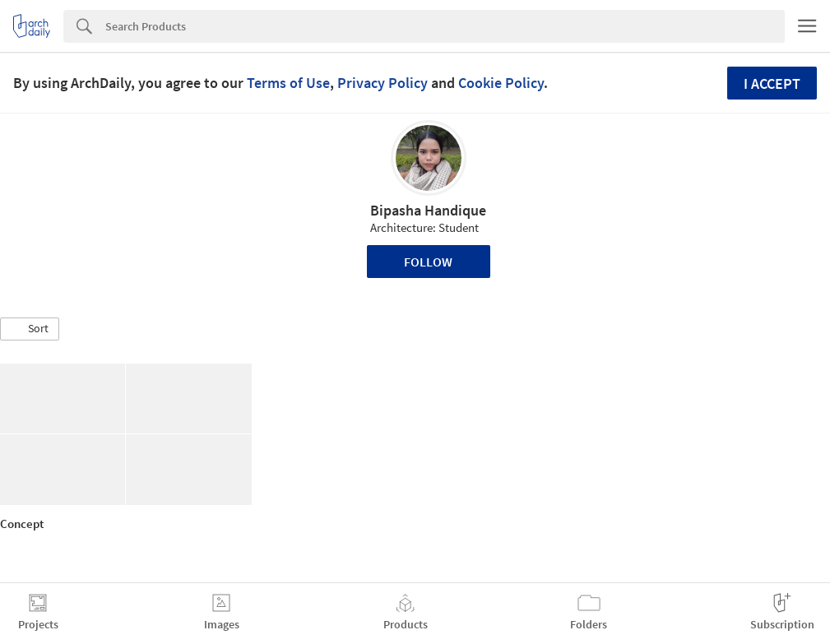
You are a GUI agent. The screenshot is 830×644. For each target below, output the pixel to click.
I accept (772, 83)
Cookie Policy (501, 83)
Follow (428, 262)
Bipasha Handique (428, 210)
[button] (30, 329)
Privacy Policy (383, 83)
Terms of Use (288, 83)
